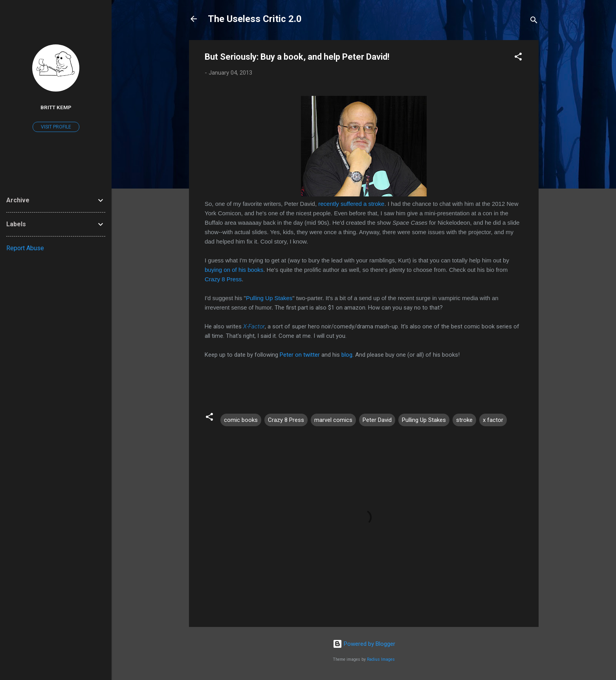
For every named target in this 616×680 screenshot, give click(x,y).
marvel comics (333, 420)
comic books (241, 420)
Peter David (377, 420)
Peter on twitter (300, 355)
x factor (493, 420)
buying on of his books (234, 270)
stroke (464, 420)
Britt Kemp (56, 107)
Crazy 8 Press (223, 279)
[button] (518, 58)
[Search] (534, 21)
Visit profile (56, 127)
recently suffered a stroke (351, 204)
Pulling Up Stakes (269, 298)
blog (347, 355)
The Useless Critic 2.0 (255, 19)
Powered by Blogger (364, 644)
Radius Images (381, 659)
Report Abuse (25, 248)
